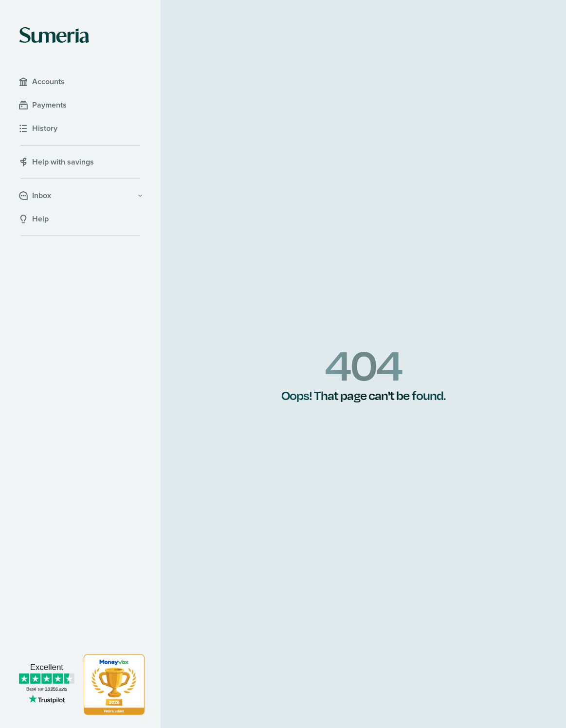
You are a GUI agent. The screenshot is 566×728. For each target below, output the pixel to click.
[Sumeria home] (54, 35)
